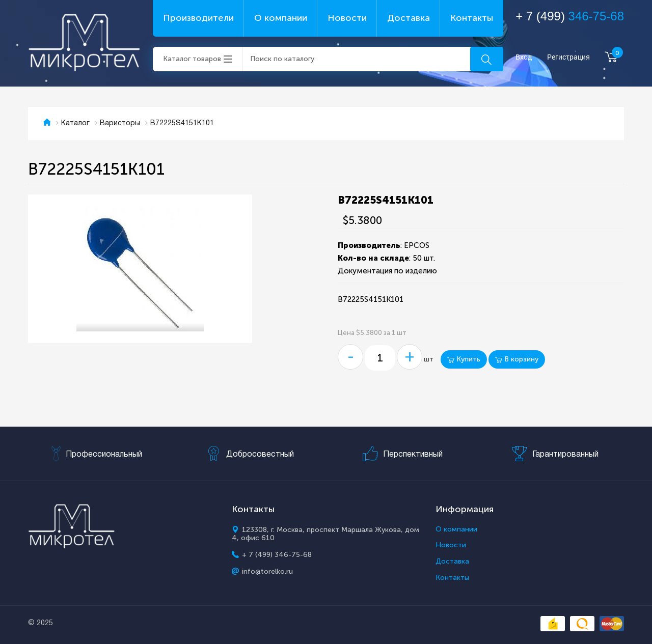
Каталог (75, 123)
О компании (281, 18)
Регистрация (568, 57)
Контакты (472, 18)
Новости (347, 18)
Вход (524, 57)
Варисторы (120, 123)
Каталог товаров (192, 59)
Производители (198, 18)
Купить (464, 359)
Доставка (409, 18)
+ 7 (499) (570, 16)
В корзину (517, 359)
